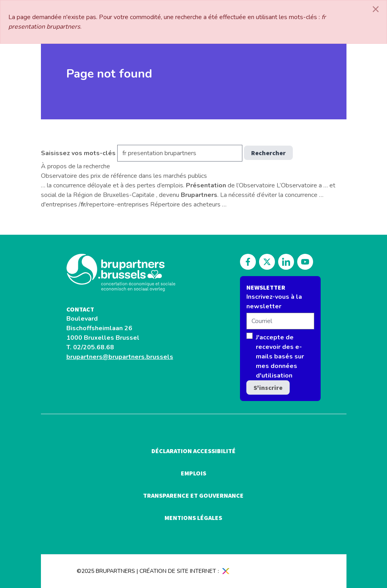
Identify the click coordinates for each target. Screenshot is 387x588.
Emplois (193, 473)
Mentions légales (193, 518)
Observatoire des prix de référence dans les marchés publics (124, 176)
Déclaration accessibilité (193, 451)
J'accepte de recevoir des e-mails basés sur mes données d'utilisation (280, 356)
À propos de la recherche (75, 166)
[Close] (376, 9)
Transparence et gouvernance (193, 495)
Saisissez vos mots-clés (78, 153)
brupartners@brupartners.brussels (120, 357)
